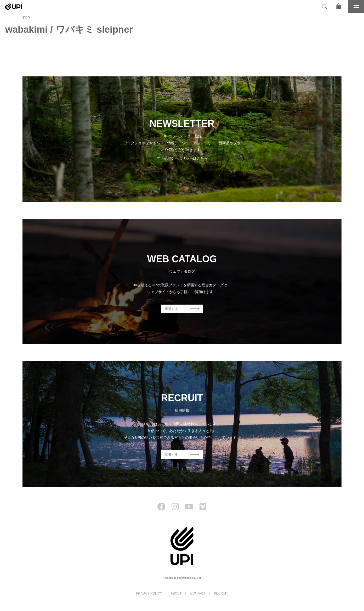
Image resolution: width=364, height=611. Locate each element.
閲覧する (172, 309)
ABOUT (176, 593)
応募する (172, 455)
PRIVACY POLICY (149, 593)
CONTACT (198, 593)
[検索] (325, 7)
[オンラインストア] (339, 7)
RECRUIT (221, 593)
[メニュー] (356, 7)
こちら (202, 158)
